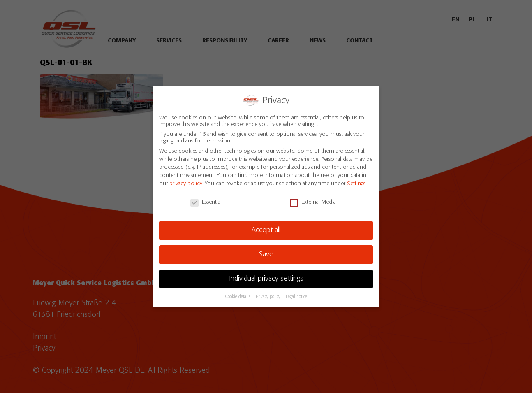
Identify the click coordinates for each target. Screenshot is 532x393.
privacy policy (186, 182)
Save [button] (266, 253)
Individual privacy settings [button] (266, 277)
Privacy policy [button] (269, 295)
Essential (206, 200)
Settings (356, 182)
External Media (313, 200)
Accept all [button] (266, 229)
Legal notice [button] (296, 295)
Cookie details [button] (238, 295)
